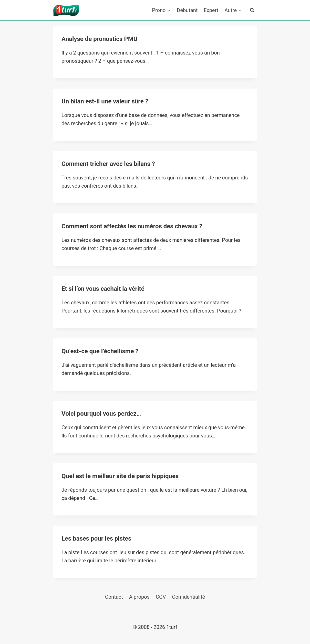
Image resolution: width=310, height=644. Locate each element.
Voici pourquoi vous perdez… (101, 414)
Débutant (187, 10)
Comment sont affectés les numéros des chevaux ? (132, 226)
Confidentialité (188, 597)
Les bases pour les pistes (96, 539)
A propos (139, 597)
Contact (114, 597)
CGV (161, 597)
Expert (211, 10)
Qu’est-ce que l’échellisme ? (100, 351)
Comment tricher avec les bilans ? (108, 164)
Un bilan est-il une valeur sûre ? (105, 101)
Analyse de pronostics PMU (100, 39)
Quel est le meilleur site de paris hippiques (120, 476)
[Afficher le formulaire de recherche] (252, 10)
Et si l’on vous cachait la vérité (103, 289)
